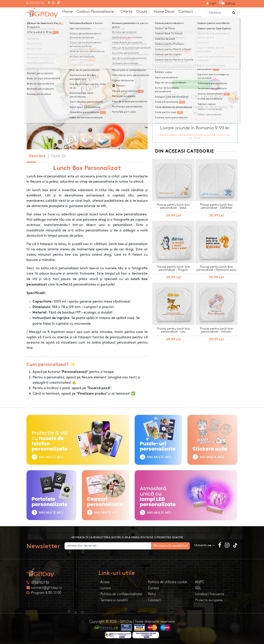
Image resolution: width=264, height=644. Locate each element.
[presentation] (35, 90)
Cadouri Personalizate (97, 12)
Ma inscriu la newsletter (170, 546)
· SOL (197, 588)
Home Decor (164, 12)
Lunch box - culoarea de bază (177, 65)
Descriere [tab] (37, 156)
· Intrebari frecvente (209, 594)
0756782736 (37, 3)
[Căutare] (234, 13)
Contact (186, 12)
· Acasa (104, 582)
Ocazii (143, 12)
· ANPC (199, 582)
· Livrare (105, 588)
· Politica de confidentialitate (120, 594)
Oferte (127, 12)
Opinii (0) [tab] (58, 156)
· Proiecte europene (208, 600)
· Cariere (152, 588)
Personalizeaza (196, 84)
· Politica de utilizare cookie (166, 582)
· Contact (153, 600)
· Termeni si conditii (113, 600)
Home (68, 12)
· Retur (151, 594)
